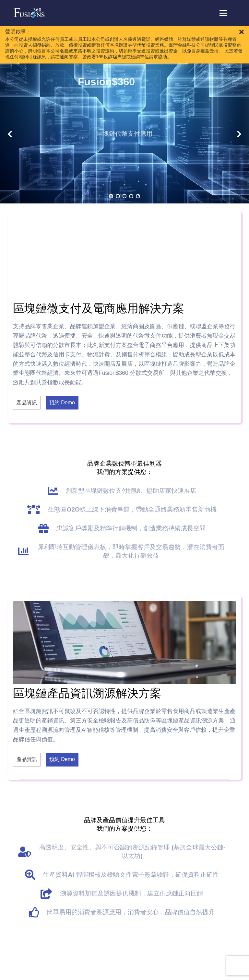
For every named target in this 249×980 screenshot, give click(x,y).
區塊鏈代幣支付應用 (121, 134)
